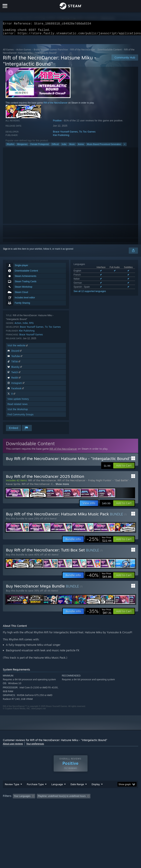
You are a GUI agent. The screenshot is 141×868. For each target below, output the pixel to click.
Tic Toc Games (87, 134)
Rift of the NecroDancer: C (37, 486)
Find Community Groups (20, 417)
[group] (71, 806)
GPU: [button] (84, 809)
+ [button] (125, 146)
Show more (62, 486)
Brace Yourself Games (65, 134)
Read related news (18, 406)
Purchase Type (35, 792)
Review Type (12, 792)
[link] (99, 541)
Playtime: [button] (91, 804)
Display (96, 792)
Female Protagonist (40, 146)
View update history (18, 401)
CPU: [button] (71, 809)
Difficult (55, 146)
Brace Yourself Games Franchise (51, 52)
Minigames (22, 146)
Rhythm (11, 146)
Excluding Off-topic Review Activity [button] (61, 804)
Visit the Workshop (18, 412)
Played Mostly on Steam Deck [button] (19, 809)
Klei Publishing (61, 137)
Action (18, 325)
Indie (64, 146)
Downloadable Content (110, 52)
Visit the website (18, 348)
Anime (81, 146)
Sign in (7, 251)
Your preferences (35, 746)
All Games (8, 52)
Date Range (77, 792)
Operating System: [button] (51, 809)
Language (57, 792)
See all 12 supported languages (90, 294)
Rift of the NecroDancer (83, 52)
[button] (124, 468)
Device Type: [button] (101, 809)
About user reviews (13, 746)
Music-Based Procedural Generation (104, 146)
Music (72, 146)
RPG (31, 325)
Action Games (24, 52)
